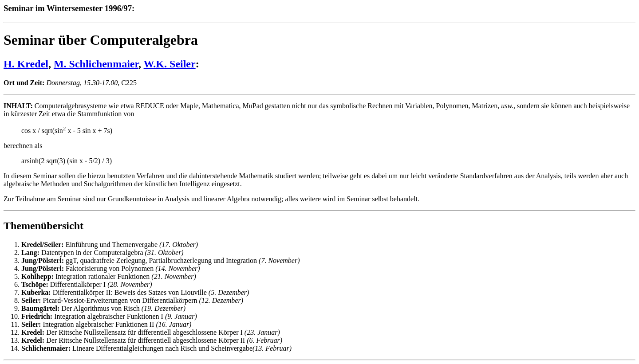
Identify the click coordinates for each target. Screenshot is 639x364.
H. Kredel (26, 64)
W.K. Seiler (170, 64)
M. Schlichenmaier (96, 64)
